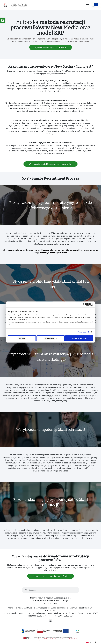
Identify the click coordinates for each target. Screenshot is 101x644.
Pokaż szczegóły (84, 332)
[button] (88, 5)
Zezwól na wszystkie (79, 338)
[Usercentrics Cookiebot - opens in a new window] (85, 304)
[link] (3, 20)
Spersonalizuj (51, 338)
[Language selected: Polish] (91, 642)
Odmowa (22, 338)
